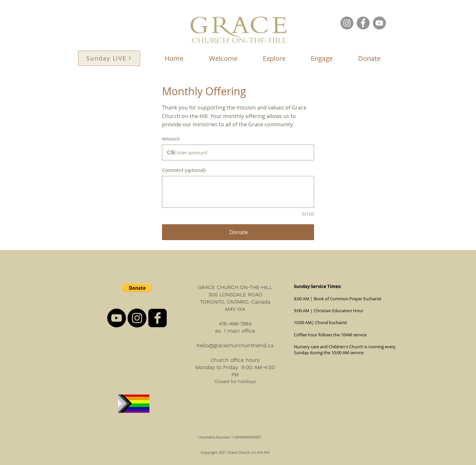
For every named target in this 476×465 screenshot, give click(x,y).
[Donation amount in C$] (238, 152)
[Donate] (238, 232)
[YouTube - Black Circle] (117, 318)
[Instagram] (347, 23)
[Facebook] (363, 23)
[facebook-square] (158, 318)
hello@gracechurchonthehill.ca (235, 345)
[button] (223, 58)
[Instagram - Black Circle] (137, 318)
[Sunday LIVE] (109, 58)
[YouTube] (379, 23)
